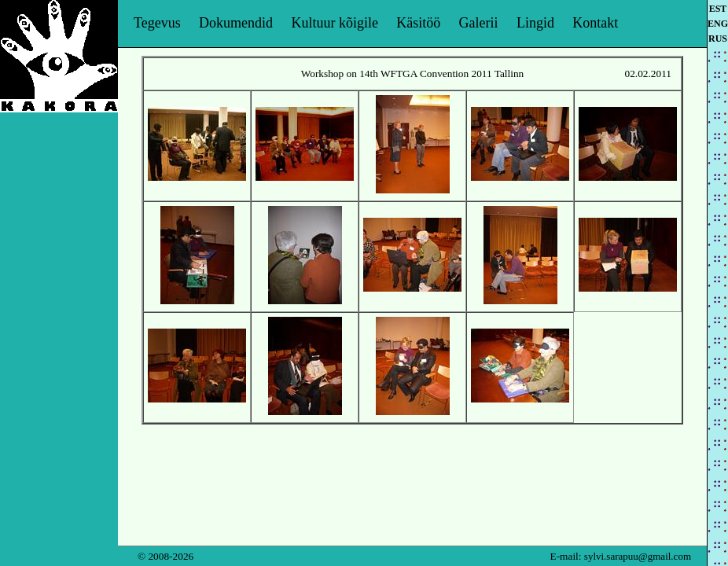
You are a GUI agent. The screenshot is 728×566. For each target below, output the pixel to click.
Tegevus (157, 23)
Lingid (535, 23)
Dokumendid (236, 23)
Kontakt (595, 23)
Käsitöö (418, 23)
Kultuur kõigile (335, 23)
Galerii (479, 23)
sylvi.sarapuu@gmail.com (638, 556)
